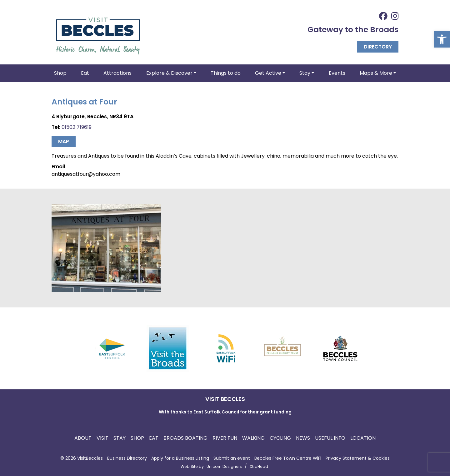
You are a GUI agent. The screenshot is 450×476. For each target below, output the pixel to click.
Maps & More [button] (376, 73)
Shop (60, 73)
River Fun (225, 438)
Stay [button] (305, 73)
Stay (120, 438)
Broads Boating (185, 438)
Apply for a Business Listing (180, 458)
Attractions (117, 73)
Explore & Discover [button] (169, 73)
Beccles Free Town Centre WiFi (288, 458)
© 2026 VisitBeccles (82, 458)
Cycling (280, 438)
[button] (442, 39)
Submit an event (232, 458)
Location (363, 438)
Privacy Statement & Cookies (358, 458)
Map (64, 142)
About (83, 438)
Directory (378, 47)
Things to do (226, 73)
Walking (253, 438)
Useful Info (330, 438)
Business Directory (127, 458)
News (303, 438)
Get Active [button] (268, 73)
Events (337, 73)
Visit (102, 438)
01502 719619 (77, 127)
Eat (85, 73)
